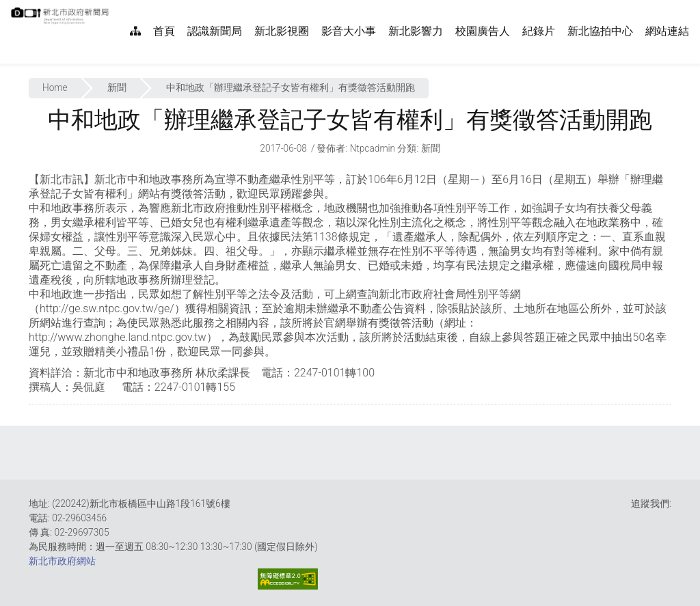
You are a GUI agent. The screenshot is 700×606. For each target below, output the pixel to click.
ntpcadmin (373, 148)
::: (116, 7)
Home (55, 87)
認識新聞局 (215, 31)
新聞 (117, 87)
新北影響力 (416, 31)
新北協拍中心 (600, 31)
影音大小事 (349, 31)
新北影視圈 (282, 31)
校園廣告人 (483, 31)
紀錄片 (539, 31)
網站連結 (667, 31)
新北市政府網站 (62, 561)
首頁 (164, 31)
